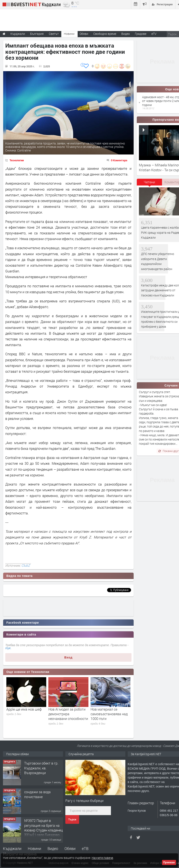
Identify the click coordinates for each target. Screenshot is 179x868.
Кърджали (12, 848)
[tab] (150, 184)
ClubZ (26, 565)
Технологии (17, 160)
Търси (72, 820)
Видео (53, 848)
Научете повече (102, 858)
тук (8, 648)
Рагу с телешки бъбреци (84, 801)
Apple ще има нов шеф (24, 709)
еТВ (85, 848)
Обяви (70, 848)
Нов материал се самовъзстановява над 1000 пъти (109, 714)
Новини (69, 34)
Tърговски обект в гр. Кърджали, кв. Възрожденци (41, 768)
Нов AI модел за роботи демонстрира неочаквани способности (68, 714)
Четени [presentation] (149, 182)
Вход (68, 657)
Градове (141, 34)
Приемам (169, 862)
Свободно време (105, 34)
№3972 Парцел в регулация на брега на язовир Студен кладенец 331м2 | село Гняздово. (43, 828)
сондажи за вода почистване (37, 794)
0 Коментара (119, 160)
